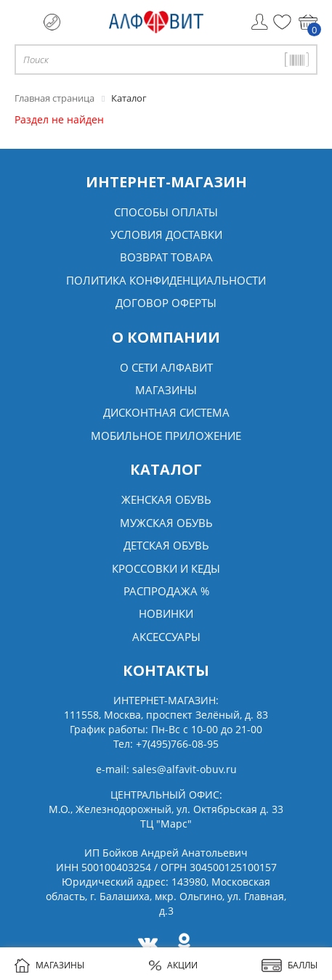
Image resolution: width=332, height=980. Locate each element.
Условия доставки (166, 234)
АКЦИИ (173, 965)
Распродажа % (166, 591)
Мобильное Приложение (166, 436)
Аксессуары (166, 637)
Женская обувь (166, 499)
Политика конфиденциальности (166, 280)
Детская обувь (166, 545)
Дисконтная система (166, 412)
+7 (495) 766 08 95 (52, 22)
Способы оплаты (166, 212)
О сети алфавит (166, 367)
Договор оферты (166, 303)
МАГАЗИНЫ (49, 965)
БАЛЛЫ (290, 965)
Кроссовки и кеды (166, 568)
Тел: (166, 744)
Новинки (166, 613)
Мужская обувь (166, 523)
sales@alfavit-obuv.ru (185, 769)
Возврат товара (166, 257)
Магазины (166, 390)
